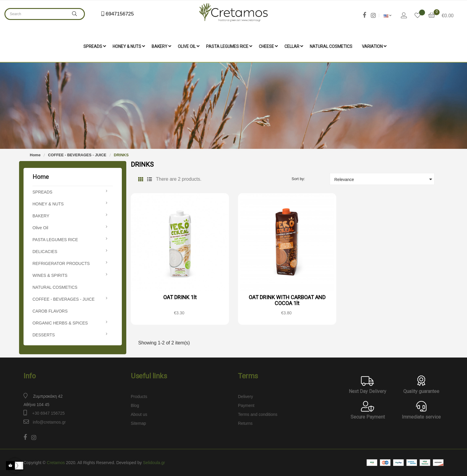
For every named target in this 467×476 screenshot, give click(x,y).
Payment (246, 405)
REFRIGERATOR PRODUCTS (61, 263)
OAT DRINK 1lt (180, 297)
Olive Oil (40, 227)
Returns (245, 423)
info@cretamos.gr (49, 422)
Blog (135, 405)
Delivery (246, 396)
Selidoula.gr (154, 462)
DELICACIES (45, 251)
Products (139, 396)
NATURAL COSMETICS (55, 287)
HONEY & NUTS (48, 203)
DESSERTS (44, 334)
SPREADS (42, 191)
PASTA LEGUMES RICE (55, 239)
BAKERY (41, 215)
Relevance (385, 179)
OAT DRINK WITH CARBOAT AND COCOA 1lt (287, 300)
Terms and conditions (258, 414)
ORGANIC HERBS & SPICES (60, 322)
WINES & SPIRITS (50, 275)
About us (139, 414)
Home (41, 176)
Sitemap (138, 423)
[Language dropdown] (388, 15)
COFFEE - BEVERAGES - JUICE (63, 299)
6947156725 (119, 14)
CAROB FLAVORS (50, 310)
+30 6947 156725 (48, 413)
